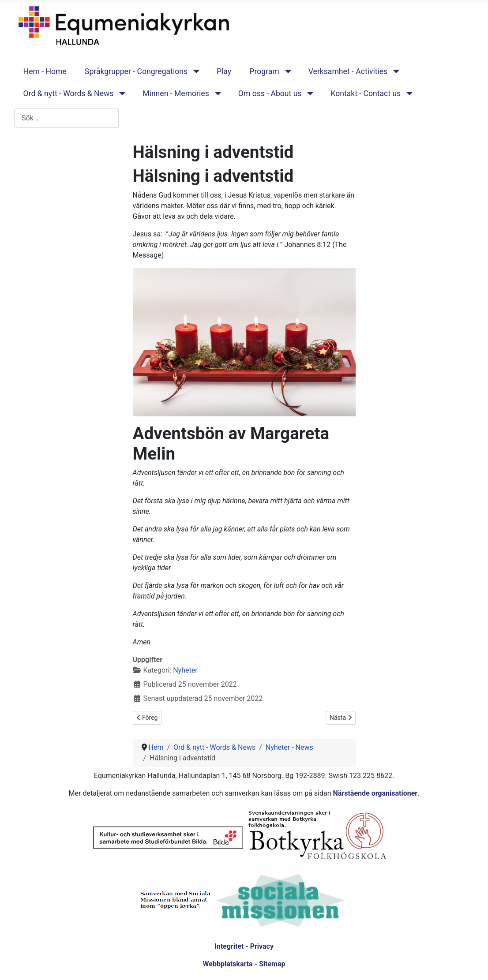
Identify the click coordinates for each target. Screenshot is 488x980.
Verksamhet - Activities (348, 71)
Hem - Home (45, 71)
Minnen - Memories (176, 94)
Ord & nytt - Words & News (69, 94)
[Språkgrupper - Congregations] (194, 71)
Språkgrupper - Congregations (136, 71)
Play (224, 71)
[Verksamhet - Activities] (394, 71)
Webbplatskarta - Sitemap (244, 964)
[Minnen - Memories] (216, 94)
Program (264, 71)
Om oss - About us (270, 94)
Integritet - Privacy (244, 946)
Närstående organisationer (375, 793)
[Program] (286, 71)
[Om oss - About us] (308, 94)
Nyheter (185, 670)
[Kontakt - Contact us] (407, 94)
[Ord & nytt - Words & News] (120, 94)
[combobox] (66, 118)
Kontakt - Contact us (366, 94)
